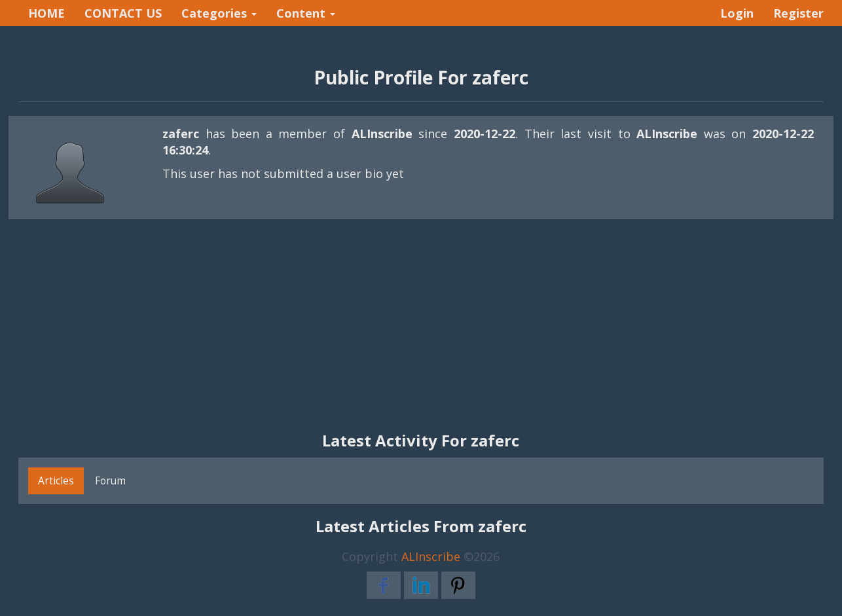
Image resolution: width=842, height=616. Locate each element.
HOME (46, 13)
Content (306, 13)
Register (798, 13)
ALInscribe (431, 556)
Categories (219, 13)
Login (737, 13)
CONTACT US (123, 13)
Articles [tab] (56, 480)
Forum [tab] (110, 480)
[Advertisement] (421, 333)
